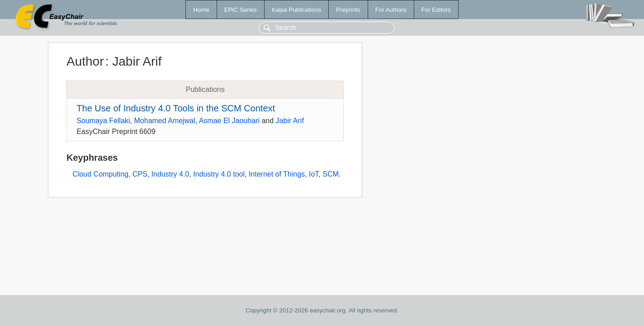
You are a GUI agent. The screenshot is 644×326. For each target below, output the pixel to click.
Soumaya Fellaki (103, 121)
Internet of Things (277, 174)
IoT (314, 174)
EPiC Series (241, 10)
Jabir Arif (290, 121)
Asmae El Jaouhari (229, 121)
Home (201, 10)
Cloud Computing (100, 174)
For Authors (391, 10)
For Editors (436, 10)
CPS (140, 174)
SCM (331, 174)
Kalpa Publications (297, 10)
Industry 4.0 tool (219, 174)
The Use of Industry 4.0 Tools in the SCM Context (176, 108)
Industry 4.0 (170, 174)
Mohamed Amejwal (165, 121)
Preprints (348, 10)
